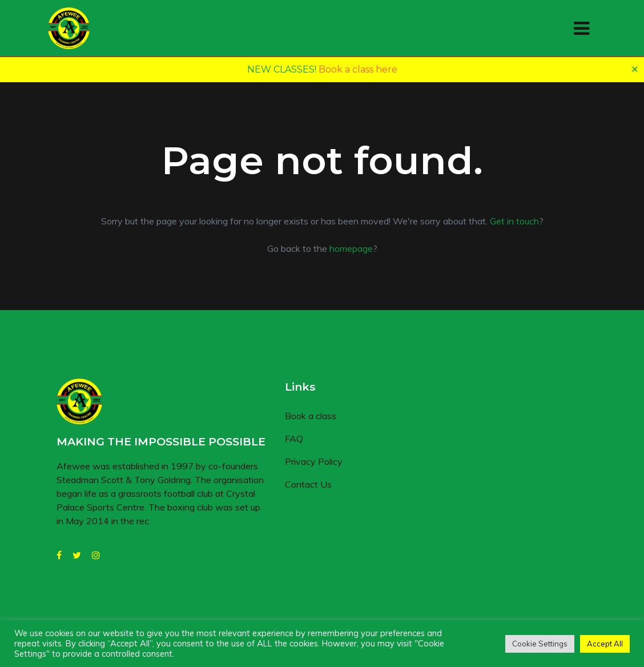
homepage (351, 248)
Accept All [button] (605, 644)
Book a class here (358, 69)
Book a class (311, 416)
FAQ (294, 439)
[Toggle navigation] (581, 29)
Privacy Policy (314, 461)
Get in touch (514, 221)
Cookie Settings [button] (540, 644)
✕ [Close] (635, 69)
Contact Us (308, 484)
